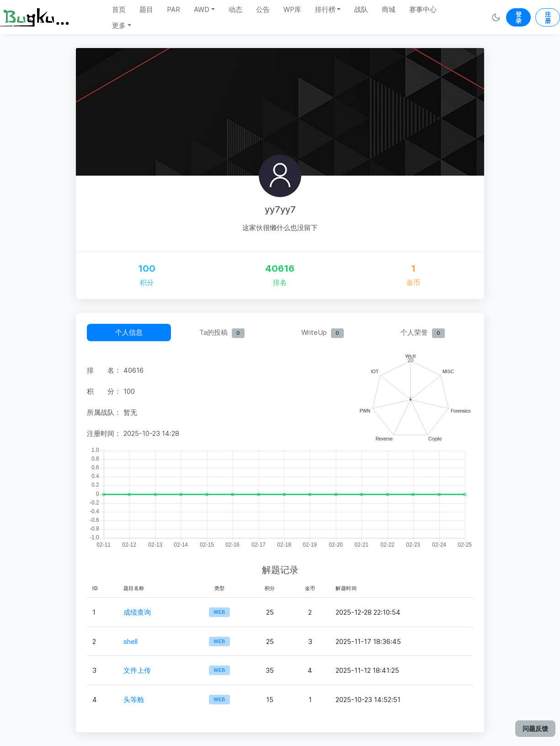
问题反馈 (535, 728)
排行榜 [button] (325, 9)
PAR (173, 9)
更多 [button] (119, 25)
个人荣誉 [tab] (423, 333)
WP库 (292, 9)
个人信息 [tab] (129, 332)
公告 (263, 9)
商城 (389, 9)
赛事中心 (423, 9)
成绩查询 (137, 612)
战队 (361, 9)
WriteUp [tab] (323, 333)
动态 (235, 9)
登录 (519, 17)
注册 (548, 17)
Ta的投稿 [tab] (222, 333)
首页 (119, 9)
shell (131, 641)
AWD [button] (202, 9)
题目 (146, 9)
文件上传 (137, 670)
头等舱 (134, 700)
